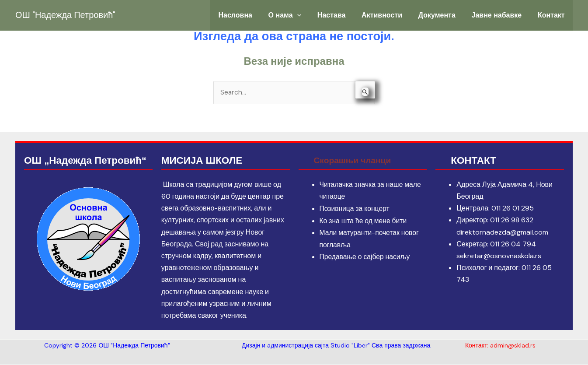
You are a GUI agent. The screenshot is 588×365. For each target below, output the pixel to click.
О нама (301, 15)
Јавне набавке (501, 15)
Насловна (254, 15)
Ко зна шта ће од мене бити (364, 220)
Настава (345, 15)
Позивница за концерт (355, 209)
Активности (392, 15)
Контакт (553, 15)
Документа (444, 15)
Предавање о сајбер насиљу (366, 256)
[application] (313, 15)
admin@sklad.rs (513, 346)
